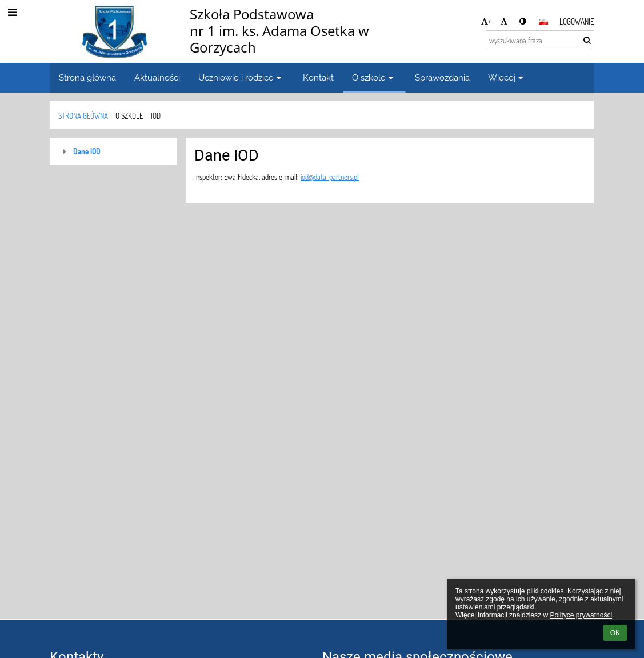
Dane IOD (87, 151)
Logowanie (577, 21)
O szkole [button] (374, 77)
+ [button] (486, 21)
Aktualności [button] (157, 77)
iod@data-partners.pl (330, 177)
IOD (156, 116)
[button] (543, 22)
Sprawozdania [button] (442, 77)
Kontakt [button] (318, 77)
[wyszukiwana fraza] (540, 40)
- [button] (505, 21)
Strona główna (83, 116)
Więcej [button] (507, 77)
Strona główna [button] (87, 77)
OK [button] (615, 633)
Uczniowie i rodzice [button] (241, 77)
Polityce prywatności (581, 615)
